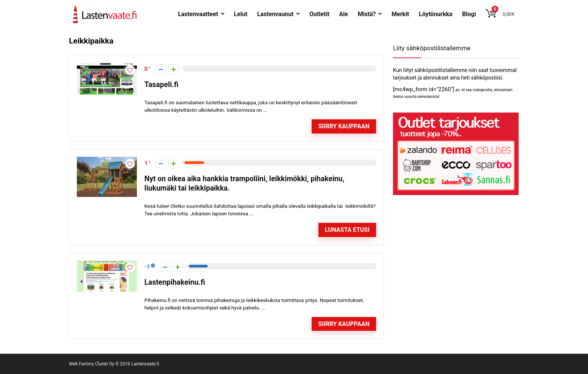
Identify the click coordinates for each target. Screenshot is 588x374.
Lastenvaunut (275, 14)
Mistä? (367, 14)
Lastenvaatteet (198, 14)
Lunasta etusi (347, 230)
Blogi (469, 14)
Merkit (400, 14)
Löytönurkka (436, 14)
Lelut (241, 14)
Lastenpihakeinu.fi (175, 282)
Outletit (319, 14)
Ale (343, 14)
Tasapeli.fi (161, 85)
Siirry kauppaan (344, 126)
